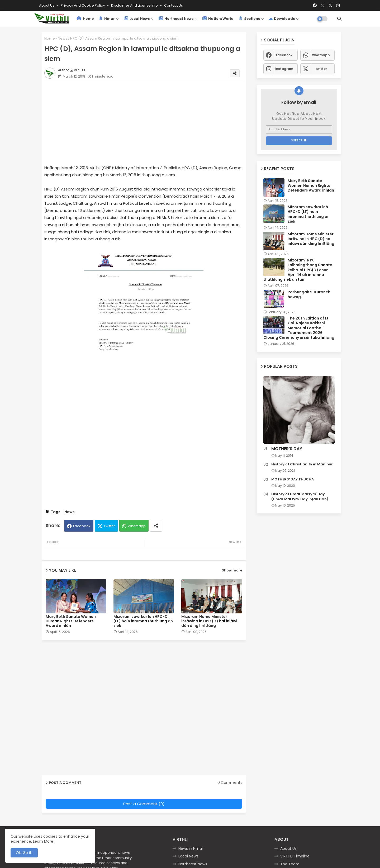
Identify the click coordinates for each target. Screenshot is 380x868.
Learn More (43, 841)
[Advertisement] (149, 123)
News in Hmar (191, 848)
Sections (249, 19)
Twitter (109, 526)
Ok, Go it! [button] (24, 853)
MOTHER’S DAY (287, 449)
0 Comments (230, 783)
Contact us (174, 5)
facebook (284, 55)
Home (85, 19)
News (63, 38)
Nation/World (218, 19)
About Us (47, 5)
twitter (321, 69)
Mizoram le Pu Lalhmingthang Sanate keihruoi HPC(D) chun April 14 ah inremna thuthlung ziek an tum (298, 270)
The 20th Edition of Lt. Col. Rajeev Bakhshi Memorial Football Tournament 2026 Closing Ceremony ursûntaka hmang (299, 328)
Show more (232, 570)
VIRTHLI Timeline (295, 856)
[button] (339, 19)
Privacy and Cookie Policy (83, 5)
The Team (290, 864)
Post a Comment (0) (144, 804)
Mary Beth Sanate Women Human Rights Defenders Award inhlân (71, 621)
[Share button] (156, 526)
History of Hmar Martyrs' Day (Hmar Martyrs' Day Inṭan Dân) (300, 497)
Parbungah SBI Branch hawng (309, 294)
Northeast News (176, 19)
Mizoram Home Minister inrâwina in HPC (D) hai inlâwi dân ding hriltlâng (209, 621)
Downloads (282, 19)
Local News (137, 19)
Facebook (82, 526)
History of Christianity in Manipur (302, 464)
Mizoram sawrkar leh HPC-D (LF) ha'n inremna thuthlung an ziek (143, 621)
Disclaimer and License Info (135, 5)
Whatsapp (137, 526)
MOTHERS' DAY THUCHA (293, 479)
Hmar (107, 19)
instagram (284, 69)
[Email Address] (299, 130)
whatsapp (321, 55)
